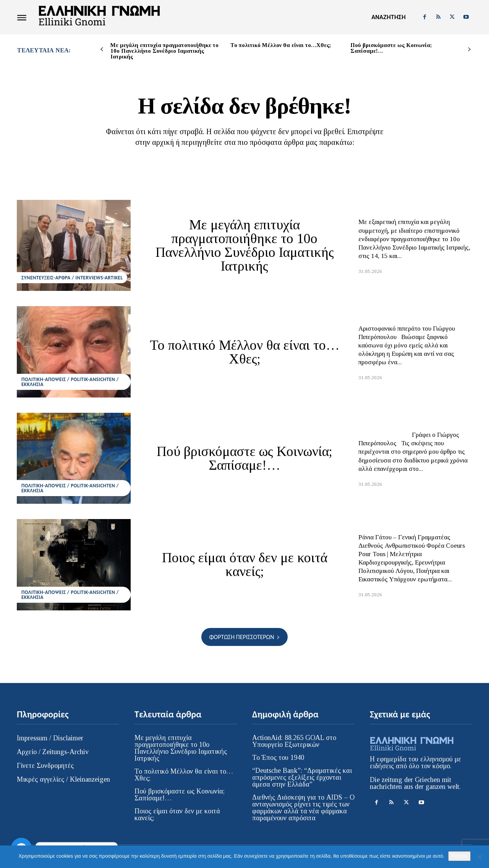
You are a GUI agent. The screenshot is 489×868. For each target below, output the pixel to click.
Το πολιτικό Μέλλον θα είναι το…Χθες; (281, 45)
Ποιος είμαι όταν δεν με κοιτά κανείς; (245, 565)
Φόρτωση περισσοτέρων (244, 637)
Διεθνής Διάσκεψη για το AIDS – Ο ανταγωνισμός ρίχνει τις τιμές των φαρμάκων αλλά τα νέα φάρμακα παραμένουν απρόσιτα (303, 808)
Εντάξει (459, 856)
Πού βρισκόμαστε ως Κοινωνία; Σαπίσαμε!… (391, 48)
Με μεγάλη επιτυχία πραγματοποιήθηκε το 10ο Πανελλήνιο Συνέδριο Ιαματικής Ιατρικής (164, 51)
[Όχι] (479, 857)
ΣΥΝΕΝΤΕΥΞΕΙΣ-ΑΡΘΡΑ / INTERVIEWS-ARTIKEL (72, 278)
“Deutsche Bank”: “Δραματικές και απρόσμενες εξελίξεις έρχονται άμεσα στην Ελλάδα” (302, 777)
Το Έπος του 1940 (278, 758)
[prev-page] (102, 49)
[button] (388, 17)
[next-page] (469, 49)
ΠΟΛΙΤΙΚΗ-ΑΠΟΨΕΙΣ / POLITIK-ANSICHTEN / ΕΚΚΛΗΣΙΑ (70, 382)
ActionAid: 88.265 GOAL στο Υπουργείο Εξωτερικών (294, 741)
